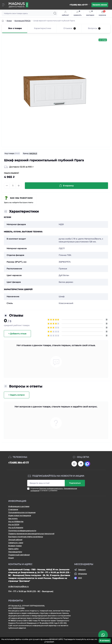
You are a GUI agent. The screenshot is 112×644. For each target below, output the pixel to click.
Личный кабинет (15, 540)
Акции (11, 558)
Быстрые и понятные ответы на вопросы (26, 537)
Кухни (9, 21)
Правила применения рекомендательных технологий (31, 534)
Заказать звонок (100, 5)
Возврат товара (15, 546)
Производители (15, 552)
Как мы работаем (21, 198)
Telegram (82, 570)
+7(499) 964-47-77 (19, 463)
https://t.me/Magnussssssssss (81, 464)
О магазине (13, 509)
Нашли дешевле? (11, 173)
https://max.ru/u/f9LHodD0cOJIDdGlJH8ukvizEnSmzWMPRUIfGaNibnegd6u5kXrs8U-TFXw (87, 464)
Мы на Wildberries (16, 522)
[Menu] (4, 5)
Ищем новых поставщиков (20, 515)
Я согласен (105, 640)
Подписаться (75, 483)
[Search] (55, 13)
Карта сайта (13, 549)
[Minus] (7, 186)
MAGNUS (33, 153)
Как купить (13, 518)
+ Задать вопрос (17, 395)
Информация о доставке (19, 506)
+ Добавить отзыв (17, 334)
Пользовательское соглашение (22, 512)
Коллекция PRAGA (22, 21)
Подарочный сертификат (19, 555)
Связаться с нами (16, 543)
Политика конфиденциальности (51, 489)
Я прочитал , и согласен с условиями (54, 490)
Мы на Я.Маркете (16, 528)
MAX (80, 578)
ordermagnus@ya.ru (18, 586)
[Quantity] (13, 186)
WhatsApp (82, 574)
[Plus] (19, 186)
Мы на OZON (14, 525)
